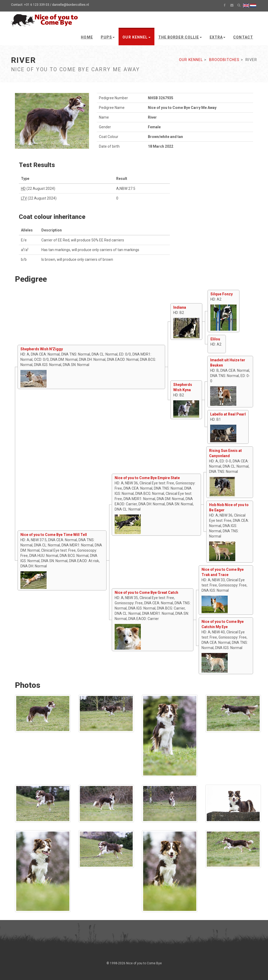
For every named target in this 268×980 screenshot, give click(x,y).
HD (23, 189)
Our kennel (136, 37)
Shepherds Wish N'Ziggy (42, 349)
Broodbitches (224, 60)
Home (87, 37)
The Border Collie (180, 37)
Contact (243, 37)
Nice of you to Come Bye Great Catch (146, 593)
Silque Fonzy (222, 294)
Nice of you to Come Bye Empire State (147, 478)
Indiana (180, 307)
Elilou (215, 339)
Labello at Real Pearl (228, 414)
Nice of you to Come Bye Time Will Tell (54, 535)
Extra (218, 37)
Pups (108, 37)
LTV (24, 198)
